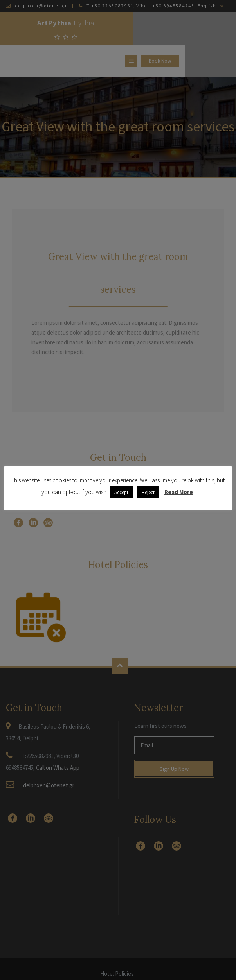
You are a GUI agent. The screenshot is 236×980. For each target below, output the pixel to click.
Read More (179, 492)
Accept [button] (121, 492)
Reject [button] (148, 492)
